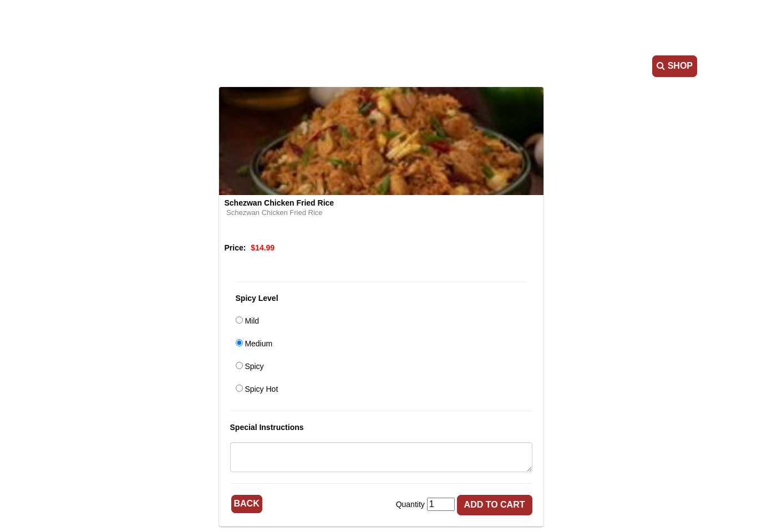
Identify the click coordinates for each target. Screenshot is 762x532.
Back (247, 503)
